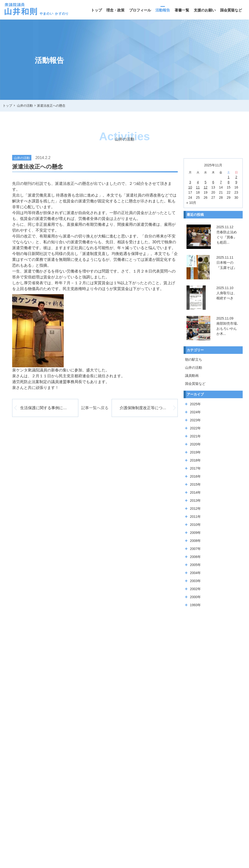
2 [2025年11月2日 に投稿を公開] (236, 177)
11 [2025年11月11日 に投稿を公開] (198, 187)
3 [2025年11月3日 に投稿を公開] (190, 182)
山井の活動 (194, 368)
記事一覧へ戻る (95, 408)
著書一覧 (182, 10)
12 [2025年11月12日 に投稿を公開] (205, 187)
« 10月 (191, 203)
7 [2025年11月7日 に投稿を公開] (221, 182)
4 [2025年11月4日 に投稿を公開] (198, 182)
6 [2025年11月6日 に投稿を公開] (213, 182)
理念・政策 (115, 10)
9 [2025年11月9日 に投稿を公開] (236, 182)
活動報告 (163, 10)
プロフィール (140, 10)
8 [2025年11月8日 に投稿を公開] (229, 182)
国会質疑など (231, 10)
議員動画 (192, 376)
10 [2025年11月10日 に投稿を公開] (190, 187)
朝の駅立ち (194, 359)
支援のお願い (205, 10)
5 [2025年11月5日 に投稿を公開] (205, 182)
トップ (96, 10)
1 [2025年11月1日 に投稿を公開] (229, 177)
